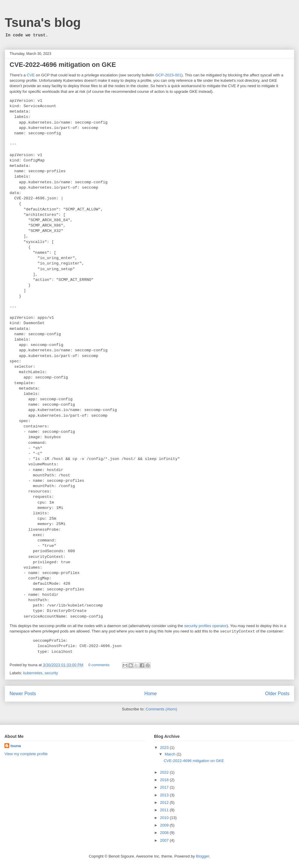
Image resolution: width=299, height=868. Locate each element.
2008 (165, 833)
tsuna (16, 746)
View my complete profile (26, 754)
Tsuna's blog (43, 23)
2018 (165, 780)
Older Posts (277, 694)
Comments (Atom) (161, 709)
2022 (165, 772)
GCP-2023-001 (168, 75)
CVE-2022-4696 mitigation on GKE (63, 65)
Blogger (202, 856)
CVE (31, 75)
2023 (165, 748)
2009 (165, 825)
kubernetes (33, 673)
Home (151, 694)
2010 (165, 818)
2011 (165, 810)
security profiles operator (205, 626)
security (51, 673)
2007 (165, 840)
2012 (165, 802)
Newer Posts (23, 694)
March (171, 754)
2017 (165, 787)
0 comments (99, 665)
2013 (165, 795)
